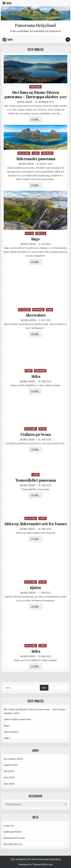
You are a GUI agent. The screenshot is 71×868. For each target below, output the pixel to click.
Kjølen (35, 587)
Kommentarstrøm (14, 838)
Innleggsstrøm (12, 832)
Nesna (43, 429)
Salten (29, 233)
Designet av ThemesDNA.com (35, 865)
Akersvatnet (36, 315)
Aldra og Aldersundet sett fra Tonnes (35, 524)
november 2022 (13, 759)
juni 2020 (9, 777)
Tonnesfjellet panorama (35, 480)
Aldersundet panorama (35, 159)
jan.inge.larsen (24, 102)
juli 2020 (9, 771)
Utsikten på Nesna (36, 434)
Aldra (36, 376)
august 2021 (11, 765)
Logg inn (9, 826)
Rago (35, 239)
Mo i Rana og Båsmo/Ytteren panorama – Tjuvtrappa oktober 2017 (35, 94)
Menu (9, 3)
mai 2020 (9, 784)
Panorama (35, 87)
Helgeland (24, 153)
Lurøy (36, 153)
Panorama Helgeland (35, 25)
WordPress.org (13, 844)
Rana (49, 310)
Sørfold (41, 233)
